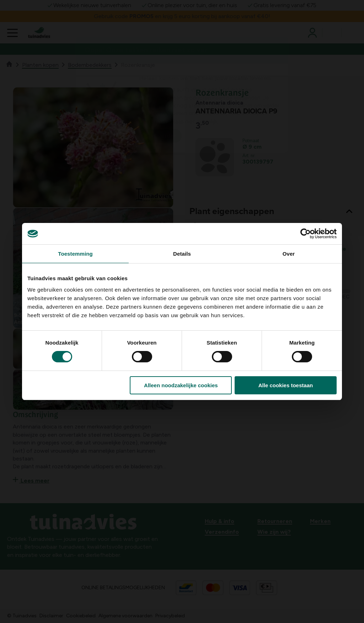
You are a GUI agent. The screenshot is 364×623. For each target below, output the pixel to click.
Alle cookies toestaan (286, 385)
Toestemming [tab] (75, 254)
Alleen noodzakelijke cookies (181, 385)
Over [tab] (289, 254)
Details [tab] (182, 254)
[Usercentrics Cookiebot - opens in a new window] (306, 234)
